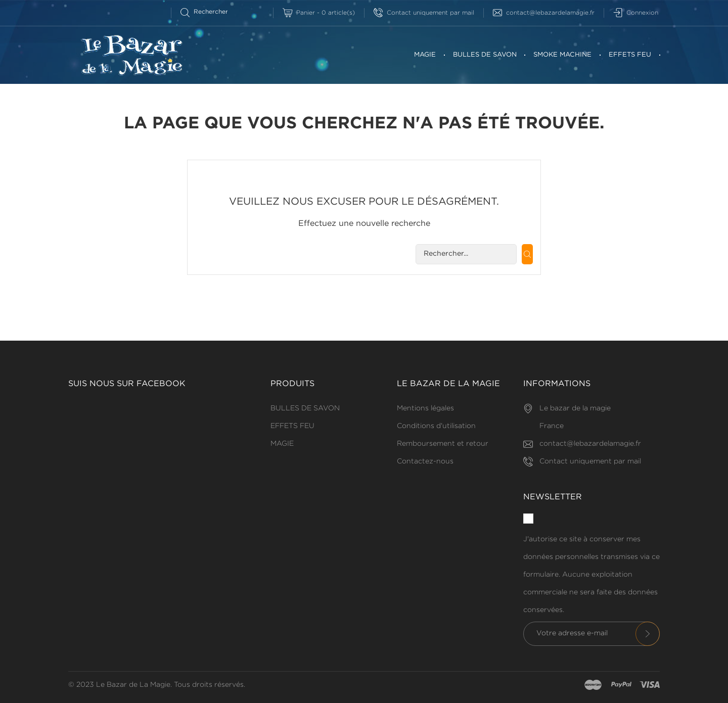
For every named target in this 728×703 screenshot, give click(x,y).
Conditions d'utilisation (436, 426)
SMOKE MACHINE (562, 55)
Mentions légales (425, 408)
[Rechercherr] (209, 12)
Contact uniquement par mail (424, 13)
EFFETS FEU (630, 55)
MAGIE (425, 55)
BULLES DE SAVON (485, 55)
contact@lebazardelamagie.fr (544, 13)
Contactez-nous (425, 461)
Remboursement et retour (443, 444)
